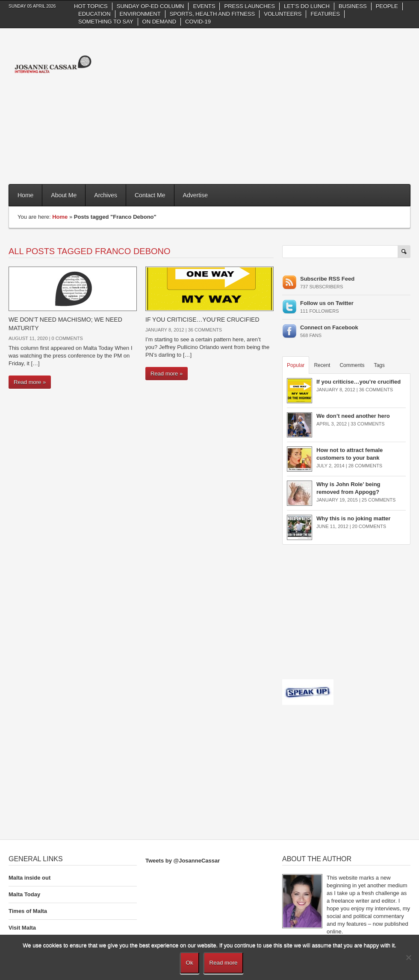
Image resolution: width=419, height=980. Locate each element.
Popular (296, 365)
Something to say (106, 22)
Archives (106, 195)
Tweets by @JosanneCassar (183, 861)
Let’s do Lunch (307, 6)
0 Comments (67, 338)
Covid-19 (198, 22)
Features (325, 14)
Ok (190, 963)
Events (204, 6)
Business (353, 6)
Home (25, 195)
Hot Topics (91, 6)
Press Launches (249, 6)
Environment (140, 14)
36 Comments (205, 330)
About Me (64, 195)
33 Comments (367, 424)
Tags (379, 365)
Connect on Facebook (329, 327)
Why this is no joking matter (353, 518)
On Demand (159, 22)
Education (94, 14)
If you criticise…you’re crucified (202, 320)
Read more (224, 963)
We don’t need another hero (353, 416)
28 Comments (365, 466)
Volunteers (283, 14)
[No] (408, 957)
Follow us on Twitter (327, 303)
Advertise (195, 195)
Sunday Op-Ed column (150, 6)
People (387, 6)
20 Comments (369, 526)
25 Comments (379, 500)
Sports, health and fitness (212, 14)
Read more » (30, 382)
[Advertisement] (296, 105)
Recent (322, 365)
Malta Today (24, 894)
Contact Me (150, 195)
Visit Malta (22, 928)
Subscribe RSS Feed (327, 279)
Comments (352, 365)
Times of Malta (28, 911)
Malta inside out (30, 878)
